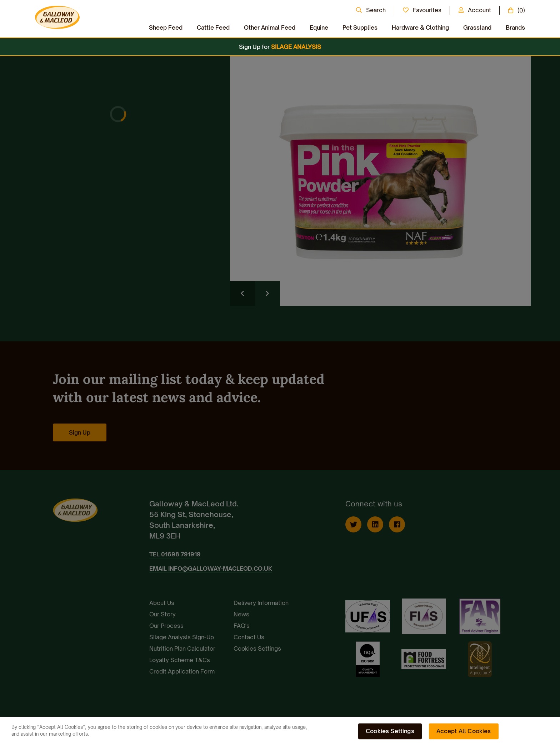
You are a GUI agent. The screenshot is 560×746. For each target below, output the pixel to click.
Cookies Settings (390, 731)
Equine (319, 27)
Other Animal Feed (270, 27)
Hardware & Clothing (420, 27)
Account (479, 10)
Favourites (427, 10)
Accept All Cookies (464, 731)
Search (376, 10)
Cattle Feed (213, 27)
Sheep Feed (166, 27)
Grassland (477, 27)
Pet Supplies (360, 27)
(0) (521, 10)
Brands (515, 27)
